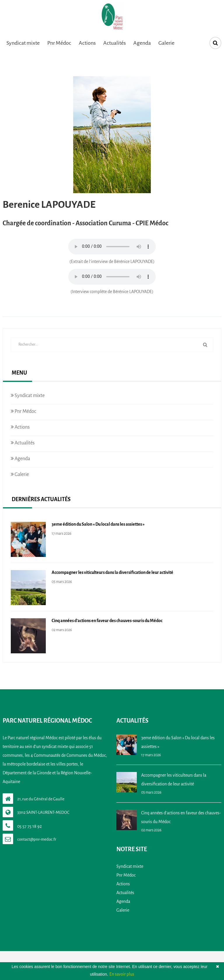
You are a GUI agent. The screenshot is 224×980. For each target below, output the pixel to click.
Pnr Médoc (59, 43)
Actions (87, 43)
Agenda (142, 43)
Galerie (166, 43)
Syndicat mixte (23, 43)
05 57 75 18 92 (29, 826)
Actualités (114, 43)
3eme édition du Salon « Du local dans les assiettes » (98, 524)
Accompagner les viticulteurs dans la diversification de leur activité (112, 572)
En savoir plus (122, 974)
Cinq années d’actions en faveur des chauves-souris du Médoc (107, 621)
